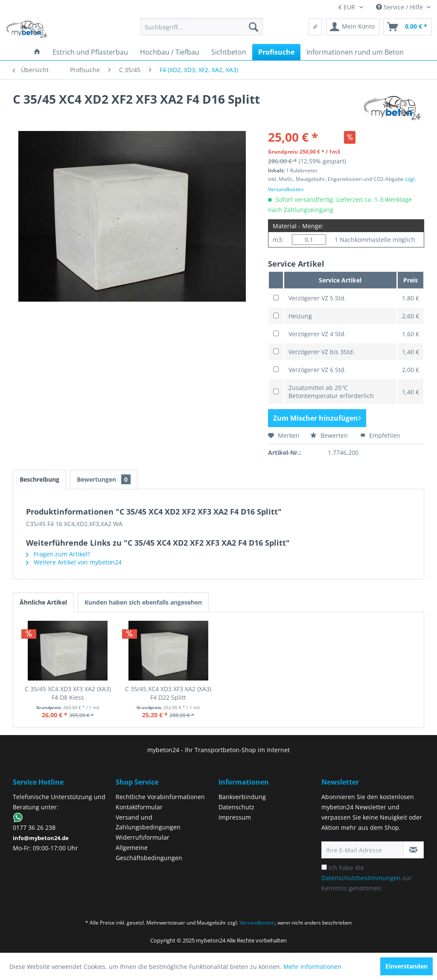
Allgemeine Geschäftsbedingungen (149, 853)
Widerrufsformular (143, 837)
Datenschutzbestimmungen (361, 878)
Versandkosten (257, 923)
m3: (278, 240)
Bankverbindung (242, 797)
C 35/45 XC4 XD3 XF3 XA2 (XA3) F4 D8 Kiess (68, 693)
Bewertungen (104, 479)
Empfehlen (380, 435)
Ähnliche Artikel (43, 602)
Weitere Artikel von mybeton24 (74, 562)
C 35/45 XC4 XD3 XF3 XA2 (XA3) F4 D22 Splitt (168, 693)
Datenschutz (236, 807)
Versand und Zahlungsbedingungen (148, 822)
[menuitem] (202, 27)
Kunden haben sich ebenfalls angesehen (143, 602)
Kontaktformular (139, 807)
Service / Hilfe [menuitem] (400, 7)
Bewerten (330, 435)
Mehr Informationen (312, 967)
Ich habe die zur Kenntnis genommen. (367, 878)
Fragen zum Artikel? (58, 554)
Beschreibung (39, 479)
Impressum (235, 817)
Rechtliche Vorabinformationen (160, 797)
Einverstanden (406, 966)
